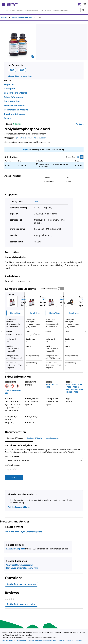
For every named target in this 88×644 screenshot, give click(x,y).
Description (10, 89)
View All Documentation (20, 76)
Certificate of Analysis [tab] (15, 438)
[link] (8, 640)
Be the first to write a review (22, 605)
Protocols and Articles (15, 105)
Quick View (15, 313)
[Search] (83, 10)
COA (12, 70)
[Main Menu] (3, 4)
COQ (22, 70)
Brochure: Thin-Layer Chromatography (24, 532)
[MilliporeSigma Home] (13, 4)
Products (4, 17)
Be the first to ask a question (21, 585)
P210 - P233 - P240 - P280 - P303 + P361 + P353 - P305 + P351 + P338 (74, 388)
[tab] (6, 17)
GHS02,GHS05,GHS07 (13, 392)
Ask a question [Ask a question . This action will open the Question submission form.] (40, 138)
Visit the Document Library (19, 507)
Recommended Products (16, 110)
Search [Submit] (14, 478)
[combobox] (44, 10)
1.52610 (10, 549)
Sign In (26, 149)
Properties (9, 84)
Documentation (12, 101)
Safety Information (13, 97)
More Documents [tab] (52, 438)
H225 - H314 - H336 (52, 386)
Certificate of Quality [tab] (34, 438)
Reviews (8, 118)
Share (80, 124)
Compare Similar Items (15, 93)
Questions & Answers (14, 114)
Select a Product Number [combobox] (18, 461)
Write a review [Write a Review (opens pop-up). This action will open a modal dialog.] (26, 138)
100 (36, 202)
